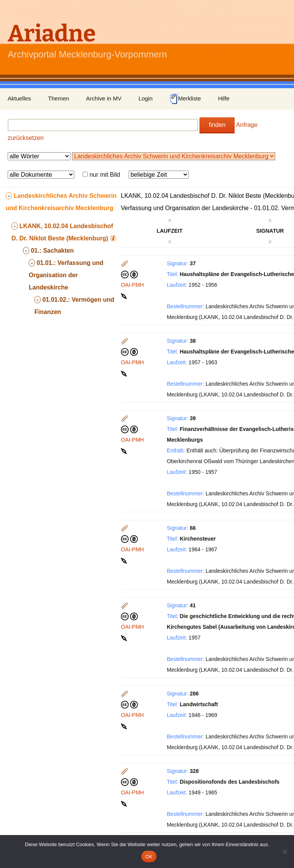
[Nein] (284, 852)
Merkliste (185, 99)
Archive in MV (104, 98)
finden (217, 125)
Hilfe (224, 98)
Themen (58, 98)
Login (146, 98)
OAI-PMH (132, 285)
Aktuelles (19, 98)
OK (149, 857)
